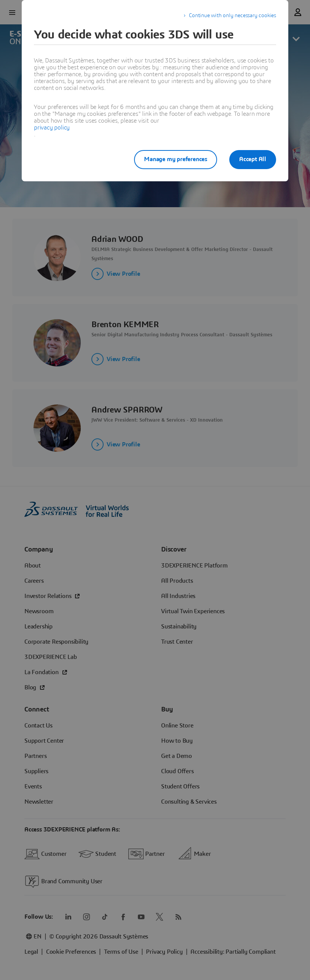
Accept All (253, 159)
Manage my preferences (176, 159)
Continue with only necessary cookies (232, 16)
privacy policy (52, 128)
